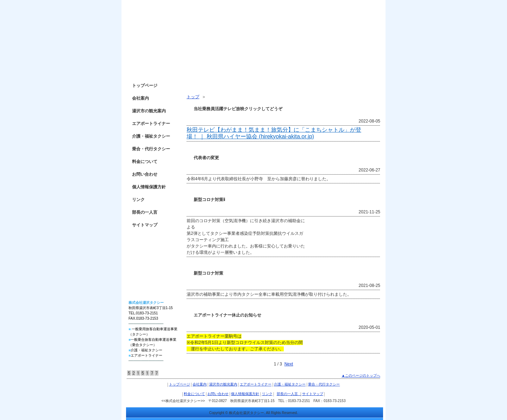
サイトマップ (145, 225)
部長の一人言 (147, 212)
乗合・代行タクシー (151, 149)
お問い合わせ (145, 174)
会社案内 (140, 98)
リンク (138, 200)
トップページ (145, 86)
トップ (193, 97)
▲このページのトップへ (361, 375)
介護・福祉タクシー (151, 136)
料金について (145, 162)
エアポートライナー (151, 124)
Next (289, 364)
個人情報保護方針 (149, 187)
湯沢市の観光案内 (149, 111)
